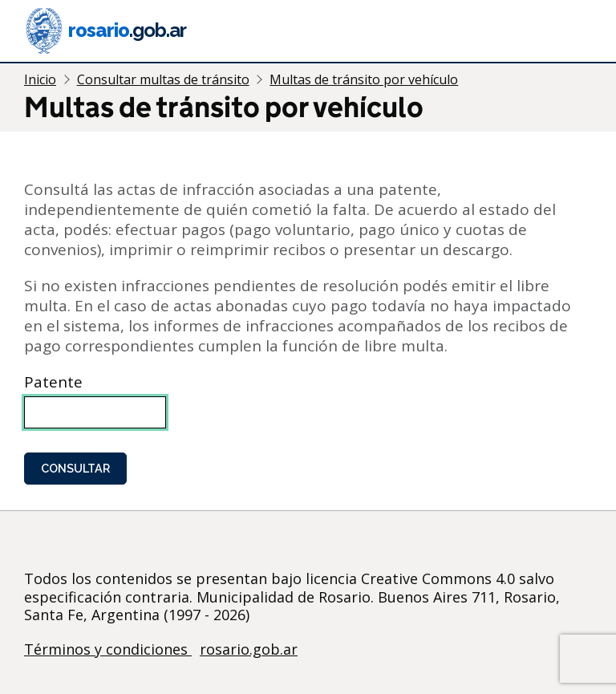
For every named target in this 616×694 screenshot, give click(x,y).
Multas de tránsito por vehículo (364, 79)
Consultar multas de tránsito (163, 79)
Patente (53, 382)
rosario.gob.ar (249, 649)
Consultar (75, 468)
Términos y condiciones (108, 649)
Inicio (40, 79)
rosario (105, 31)
